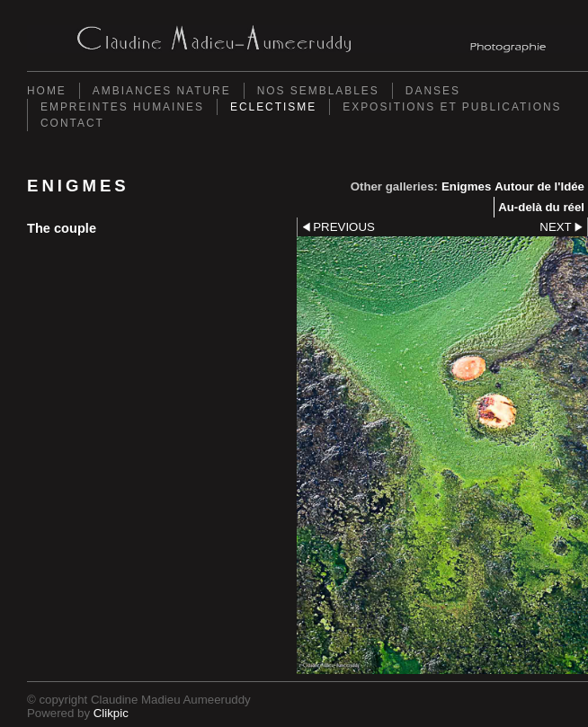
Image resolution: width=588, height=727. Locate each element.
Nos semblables (318, 91)
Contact (72, 123)
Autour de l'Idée (539, 186)
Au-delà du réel (541, 207)
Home (47, 91)
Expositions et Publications (452, 107)
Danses (433, 91)
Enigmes (466, 186)
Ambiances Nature (162, 91)
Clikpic (111, 713)
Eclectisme (273, 107)
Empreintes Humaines (122, 107)
